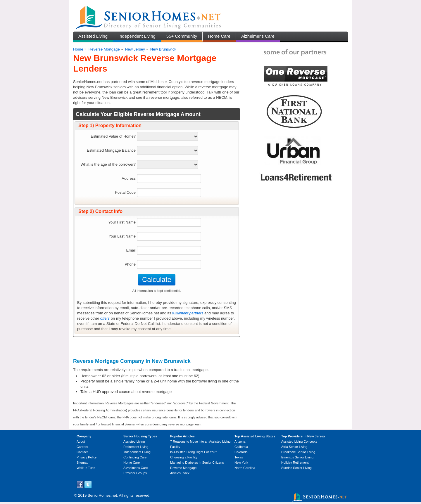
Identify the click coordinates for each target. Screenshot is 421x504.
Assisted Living (93, 36)
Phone (130, 264)
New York (241, 463)
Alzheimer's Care (258, 36)
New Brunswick (163, 49)
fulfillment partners (188, 313)
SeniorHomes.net (102, 495)
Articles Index (180, 473)
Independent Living (137, 36)
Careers (82, 447)
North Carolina (245, 468)
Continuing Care (135, 457)
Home (78, 49)
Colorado (241, 452)
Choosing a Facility (184, 457)
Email (131, 250)
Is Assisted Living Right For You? (194, 452)
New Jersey (135, 49)
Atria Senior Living (294, 447)
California (241, 447)
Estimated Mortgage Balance (111, 150)
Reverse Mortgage (104, 49)
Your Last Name (122, 236)
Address (129, 178)
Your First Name (122, 222)
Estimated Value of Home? (113, 136)
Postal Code (125, 192)
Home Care (219, 36)
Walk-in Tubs (86, 468)
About (81, 441)
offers (105, 318)
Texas (239, 457)
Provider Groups (135, 473)
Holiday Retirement (295, 463)
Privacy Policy (87, 457)
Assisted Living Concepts (299, 441)
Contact (82, 452)
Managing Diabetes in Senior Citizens (197, 463)
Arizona (240, 441)
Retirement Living (136, 447)
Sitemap (82, 463)
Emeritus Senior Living (297, 457)
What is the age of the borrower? (108, 164)
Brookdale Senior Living (298, 452)
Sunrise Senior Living (296, 468)
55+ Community (182, 36)
